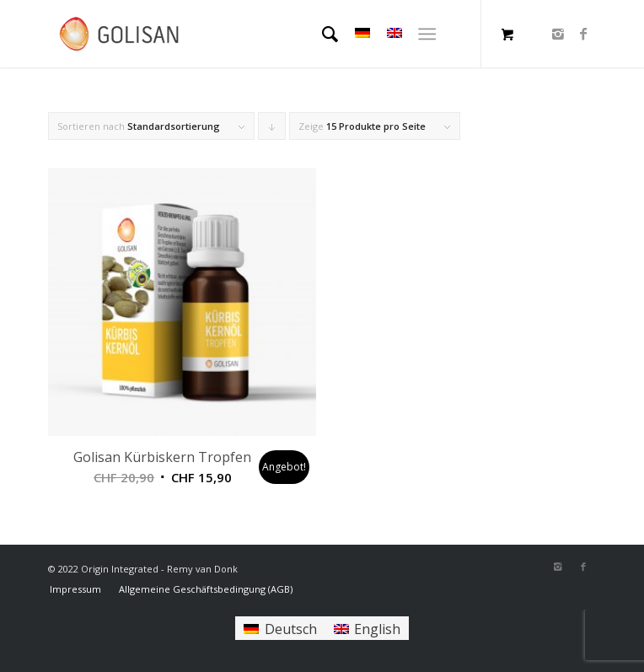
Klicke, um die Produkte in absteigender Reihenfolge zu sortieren (272, 130)
